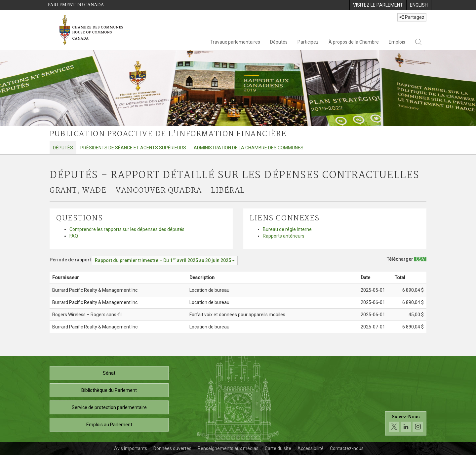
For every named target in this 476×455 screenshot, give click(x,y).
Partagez (412, 17)
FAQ (74, 236)
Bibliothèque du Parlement (109, 390)
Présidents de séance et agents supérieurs (133, 148)
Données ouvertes (172, 448)
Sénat (109, 373)
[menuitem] (378, 5)
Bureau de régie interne (287, 229)
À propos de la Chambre (354, 42)
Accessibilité (311, 448)
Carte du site (278, 448)
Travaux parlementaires (235, 42)
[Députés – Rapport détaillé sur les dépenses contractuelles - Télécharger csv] (420, 259)
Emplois (397, 42)
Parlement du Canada (76, 5)
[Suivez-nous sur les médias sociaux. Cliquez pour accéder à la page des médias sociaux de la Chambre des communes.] (406, 423)
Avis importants (131, 448)
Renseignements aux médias (228, 448)
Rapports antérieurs (284, 236)
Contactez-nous (347, 448)
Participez (308, 42)
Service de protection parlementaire (109, 407)
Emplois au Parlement (109, 425)
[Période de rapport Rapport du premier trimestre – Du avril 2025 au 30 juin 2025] (165, 260)
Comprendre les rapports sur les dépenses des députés (127, 229)
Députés (279, 42)
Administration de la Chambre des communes (249, 148)
